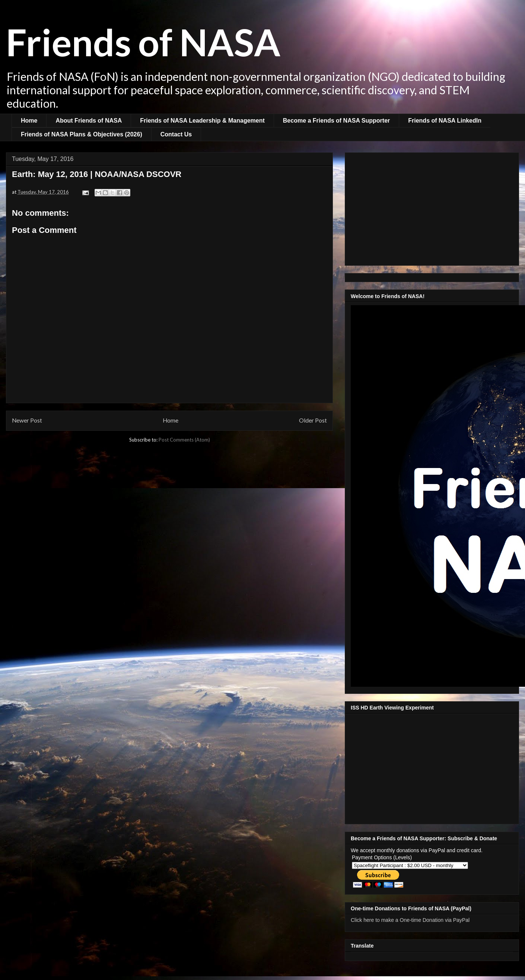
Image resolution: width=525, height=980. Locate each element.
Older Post (313, 420)
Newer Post (27, 420)
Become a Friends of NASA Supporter (336, 121)
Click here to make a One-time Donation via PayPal (410, 920)
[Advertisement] (432, 208)
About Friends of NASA (89, 121)
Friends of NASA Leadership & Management (202, 121)
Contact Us (176, 134)
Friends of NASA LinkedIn (445, 121)
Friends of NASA (143, 42)
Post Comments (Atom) (184, 440)
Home (29, 121)
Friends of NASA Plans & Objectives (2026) (82, 134)
